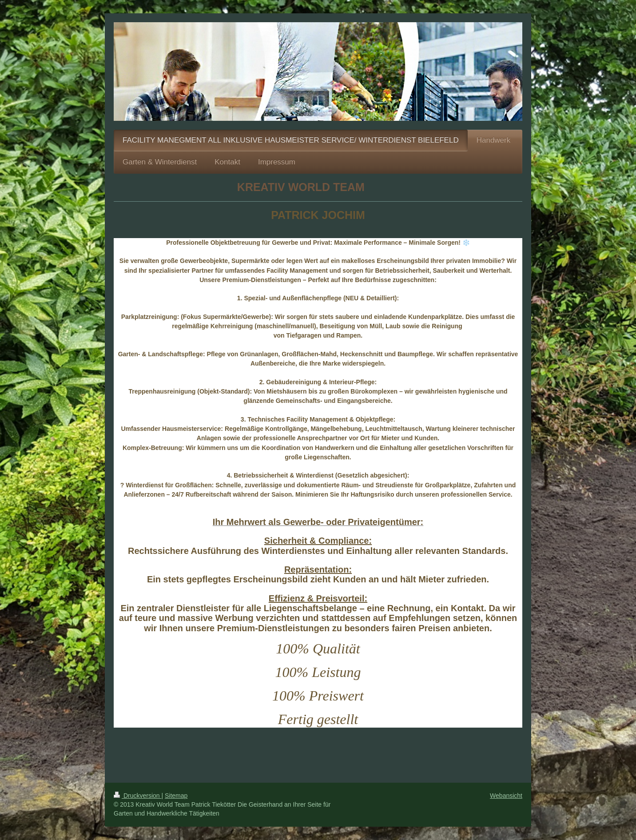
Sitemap (176, 796)
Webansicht (506, 796)
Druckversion (137, 796)
